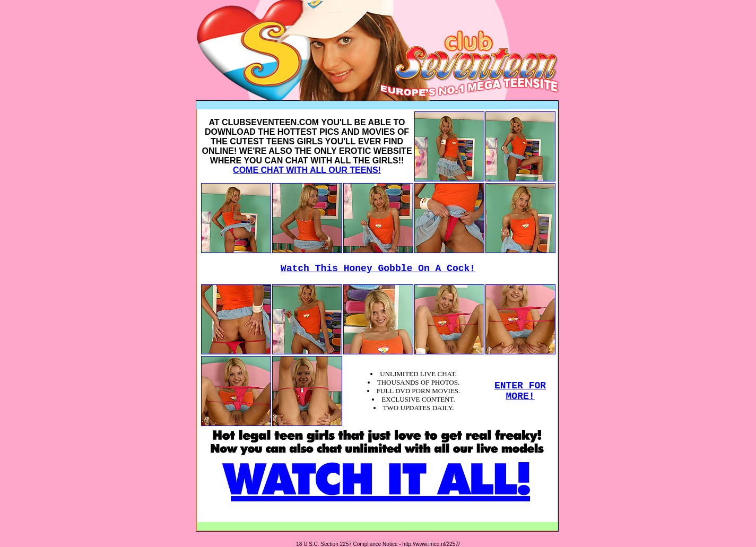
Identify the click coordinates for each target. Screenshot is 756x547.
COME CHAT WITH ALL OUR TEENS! (307, 170)
